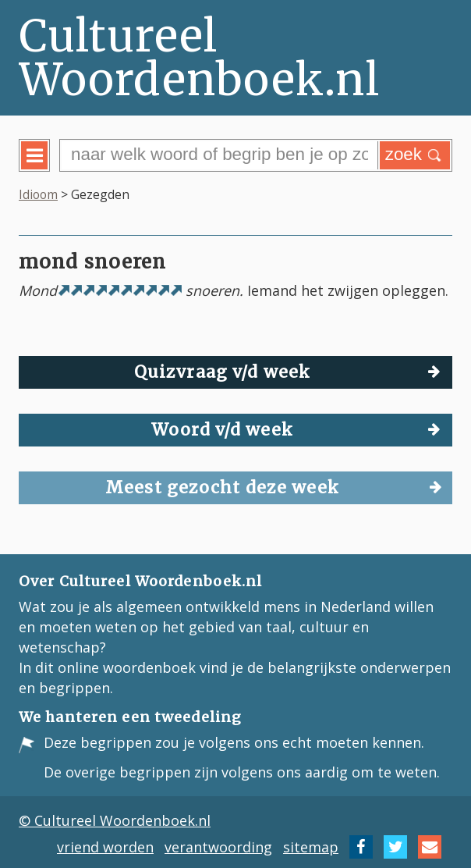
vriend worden (105, 847)
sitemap (311, 847)
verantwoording (218, 847)
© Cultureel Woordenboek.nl (115, 820)
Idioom (38, 194)
